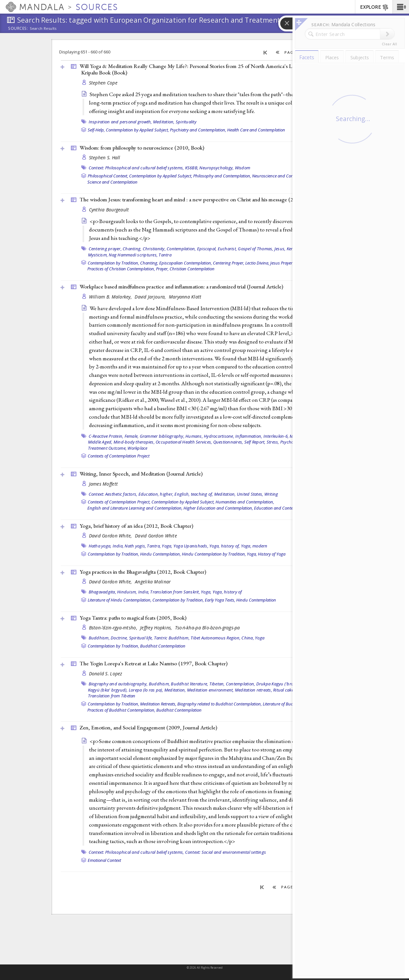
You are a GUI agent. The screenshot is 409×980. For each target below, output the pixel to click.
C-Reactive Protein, (106, 436)
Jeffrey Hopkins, (157, 628)
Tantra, (154, 546)
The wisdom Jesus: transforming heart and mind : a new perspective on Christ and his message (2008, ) (199, 199)
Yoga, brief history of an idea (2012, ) (136, 526)
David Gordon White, (111, 536)
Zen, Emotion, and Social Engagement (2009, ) (148, 727)
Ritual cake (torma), (291, 690)
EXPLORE (375, 7)
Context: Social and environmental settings (226, 852)
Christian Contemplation (192, 269)
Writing (271, 494)
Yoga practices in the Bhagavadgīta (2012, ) (143, 572)
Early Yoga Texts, (220, 600)
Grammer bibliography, (162, 436)
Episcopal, (207, 249)
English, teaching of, (194, 494)
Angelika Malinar (153, 582)
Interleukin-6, (276, 436)
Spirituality (186, 122)
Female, (132, 436)
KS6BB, (192, 168)
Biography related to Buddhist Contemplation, (220, 704)
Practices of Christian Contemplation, (121, 269)
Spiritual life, (141, 638)
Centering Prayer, (229, 263)
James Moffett (104, 484)
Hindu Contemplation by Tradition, (214, 554)
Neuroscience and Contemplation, (283, 176)
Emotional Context (104, 860)
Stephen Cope (103, 83)
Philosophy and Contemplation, (222, 176)
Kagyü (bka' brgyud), (108, 690)
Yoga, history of (227, 592)
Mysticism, (98, 255)
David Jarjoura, (151, 297)
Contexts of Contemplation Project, (119, 502)
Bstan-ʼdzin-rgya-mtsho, (114, 628)
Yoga (260, 638)
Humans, (194, 436)
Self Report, (255, 442)
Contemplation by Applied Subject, (137, 130)
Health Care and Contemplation (256, 130)
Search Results (43, 28)
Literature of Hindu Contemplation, (120, 600)
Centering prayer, (105, 249)
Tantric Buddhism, (172, 638)
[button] (401, 7)
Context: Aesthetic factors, (113, 494)
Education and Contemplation (282, 508)
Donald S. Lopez (106, 674)
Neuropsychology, (216, 168)
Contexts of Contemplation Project (119, 456)
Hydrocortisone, (219, 436)
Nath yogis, (135, 546)
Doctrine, (119, 638)
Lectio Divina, (257, 263)
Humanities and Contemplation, (245, 502)
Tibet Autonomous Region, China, (222, 638)
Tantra (165, 255)
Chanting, (132, 249)
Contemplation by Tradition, (113, 263)
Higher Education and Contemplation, (218, 508)
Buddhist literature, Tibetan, (198, 684)
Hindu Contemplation (256, 600)
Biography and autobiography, (118, 684)
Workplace (137, 448)
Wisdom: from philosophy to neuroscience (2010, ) (142, 148)
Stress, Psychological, (287, 442)
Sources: (18, 29)
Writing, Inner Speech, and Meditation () (141, 474)
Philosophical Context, (108, 176)
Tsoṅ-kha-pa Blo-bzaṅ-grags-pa (208, 628)
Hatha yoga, (100, 546)
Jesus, (280, 249)
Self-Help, (96, 130)
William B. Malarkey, (111, 297)
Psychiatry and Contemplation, (198, 130)
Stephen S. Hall (105, 158)
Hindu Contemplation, (160, 554)
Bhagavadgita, (102, 592)
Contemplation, (181, 249)
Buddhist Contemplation (163, 646)
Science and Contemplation (112, 182)
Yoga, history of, (225, 546)
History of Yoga (272, 554)
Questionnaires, (228, 442)
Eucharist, (227, 249)
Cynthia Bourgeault (109, 210)
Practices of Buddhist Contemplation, (121, 710)
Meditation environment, (210, 690)
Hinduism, (127, 592)
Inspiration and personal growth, (120, 122)
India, (118, 546)
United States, (250, 494)
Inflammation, (249, 436)
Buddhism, (99, 638)
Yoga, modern (254, 546)
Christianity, (154, 249)
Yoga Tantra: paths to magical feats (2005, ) (133, 618)
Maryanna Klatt (185, 297)
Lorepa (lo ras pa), (146, 690)
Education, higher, (156, 494)
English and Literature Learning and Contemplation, (135, 508)
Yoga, (167, 546)
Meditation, (164, 122)
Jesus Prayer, (282, 263)
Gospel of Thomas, (255, 249)
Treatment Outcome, (107, 448)
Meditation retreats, (254, 690)
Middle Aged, (100, 442)
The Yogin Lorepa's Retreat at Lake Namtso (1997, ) (154, 663)
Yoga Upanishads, (191, 546)
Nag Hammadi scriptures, (133, 255)
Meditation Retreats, (158, 704)
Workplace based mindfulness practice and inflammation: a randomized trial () (181, 287)
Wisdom (243, 168)
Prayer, (162, 269)
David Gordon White (156, 536)
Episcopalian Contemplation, (186, 263)
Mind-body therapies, (134, 442)
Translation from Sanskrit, (175, 592)
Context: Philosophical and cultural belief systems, (136, 168)
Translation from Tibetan (112, 696)
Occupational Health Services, (184, 442)
